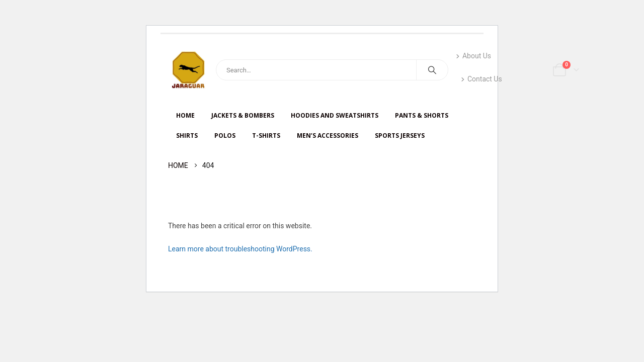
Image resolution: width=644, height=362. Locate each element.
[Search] (432, 70)
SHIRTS (187, 135)
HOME (185, 115)
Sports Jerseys (400, 135)
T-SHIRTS (266, 135)
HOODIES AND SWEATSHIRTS (335, 115)
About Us (473, 56)
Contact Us (481, 79)
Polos (225, 135)
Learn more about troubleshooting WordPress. (240, 249)
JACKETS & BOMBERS (243, 115)
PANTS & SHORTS (422, 115)
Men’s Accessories (328, 135)
